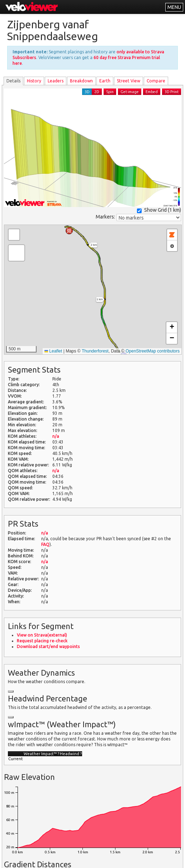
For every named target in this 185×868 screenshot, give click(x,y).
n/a (56, 436)
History (34, 81)
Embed (152, 92)
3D (87, 92)
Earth (105, 81)
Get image (130, 92)
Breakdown (81, 81)
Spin (110, 92)
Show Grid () (159, 210)
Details (13, 81)
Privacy (98, 858)
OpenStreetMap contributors (153, 351)
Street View (129, 81)
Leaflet (53, 351)
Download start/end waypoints (48, 646)
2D (97, 92)
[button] (69, 231)
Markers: (105, 217)
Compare (156, 81)
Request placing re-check (42, 641)
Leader (56, 81)
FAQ (45, 544)
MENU (174, 7)
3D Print (172, 92)
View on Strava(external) (42, 635)
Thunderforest (95, 351)
